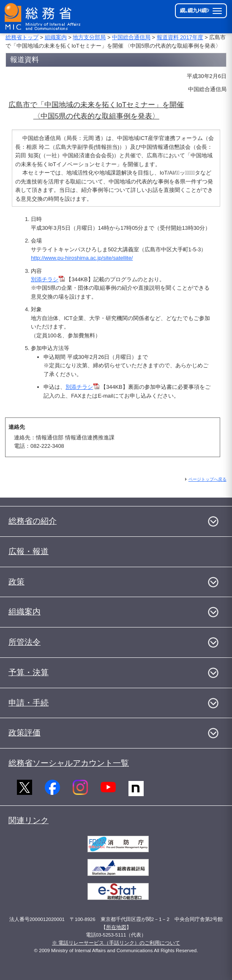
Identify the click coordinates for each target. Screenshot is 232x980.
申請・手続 (29, 703)
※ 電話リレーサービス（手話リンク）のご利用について (116, 943)
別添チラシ (48, 279)
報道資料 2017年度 (180, 37)
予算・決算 (29, 672)
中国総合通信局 (131, 37)
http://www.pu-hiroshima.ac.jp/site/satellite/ (82, 258)
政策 (16, 582)
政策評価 (25, 733)
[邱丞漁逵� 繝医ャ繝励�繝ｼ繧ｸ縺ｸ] (43, 17)
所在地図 (116, 927)
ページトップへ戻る (207, 479)
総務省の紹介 (33, 521)
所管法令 (25, 642)
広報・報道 (29, 551)
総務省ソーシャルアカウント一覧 (69, 763)
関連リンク (29, 820)
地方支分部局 (89, 37)
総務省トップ (22, 37)
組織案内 (56, 37)
